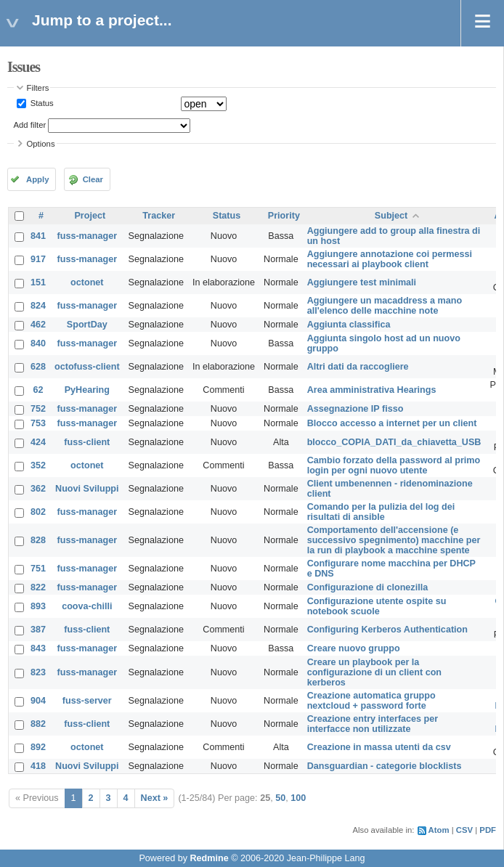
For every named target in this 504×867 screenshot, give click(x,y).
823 (38, 672)
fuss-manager (88, 236)
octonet (87, 282)
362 (38, 489)
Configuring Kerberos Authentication (387, 630)
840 (38, 343)
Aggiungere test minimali (362, 282)
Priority (284, 216)
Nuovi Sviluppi (87, 489)
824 (38, 306)
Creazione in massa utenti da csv (379, 747)
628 (38, 367)
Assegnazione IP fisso (355, 409)
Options (41, 144)
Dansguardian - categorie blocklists (385, 766)
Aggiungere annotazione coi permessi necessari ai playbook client (390, 259)
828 (38, 540)
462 (38, 325)
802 (38, 512)
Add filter (30, 125)
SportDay (87, 325)
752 (38, 409)
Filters (38, 88)
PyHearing (87, 390)
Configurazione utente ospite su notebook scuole (377, 606)
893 (38, 606)
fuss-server (87, 701)
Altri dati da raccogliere (358, 367)
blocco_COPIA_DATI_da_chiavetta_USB (394, 442)
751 (38, 569)
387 (38, 630)
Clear (93, 179)
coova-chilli (87, 606)
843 (38, 648)
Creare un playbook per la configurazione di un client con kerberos (374, 672)
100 (298, 798)
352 (38, 465)
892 (38, 747)
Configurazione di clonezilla (368, 587)
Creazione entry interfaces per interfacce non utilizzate (373, 724)
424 (38, 442)
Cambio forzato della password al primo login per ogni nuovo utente (394, 465)
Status (41, 103)
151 (38, 282)
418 (38, 766)
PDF (488, 830)
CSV (464, 830)
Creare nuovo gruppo (354, 648)
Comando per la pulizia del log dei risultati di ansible (381, 512)
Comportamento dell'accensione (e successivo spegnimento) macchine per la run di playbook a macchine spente (394, 540)
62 (38, 390)
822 (38, 587)
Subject (391, 216)
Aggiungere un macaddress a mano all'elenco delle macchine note (385, 306)
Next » (155, 798)
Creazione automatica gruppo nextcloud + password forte (371, 701)
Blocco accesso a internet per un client (392, 423)
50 (280, 798)
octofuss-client (87, 367)
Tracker (159, 216)
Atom (439, 830)
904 (38, 701)
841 (38, 236)
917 (38, 259)
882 (38, 724)
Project (90, 216)
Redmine (209, 858)
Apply (37, 179)
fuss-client (87, 442)
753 (38, 423)
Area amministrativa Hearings (372, 390)
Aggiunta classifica (349, 325)
